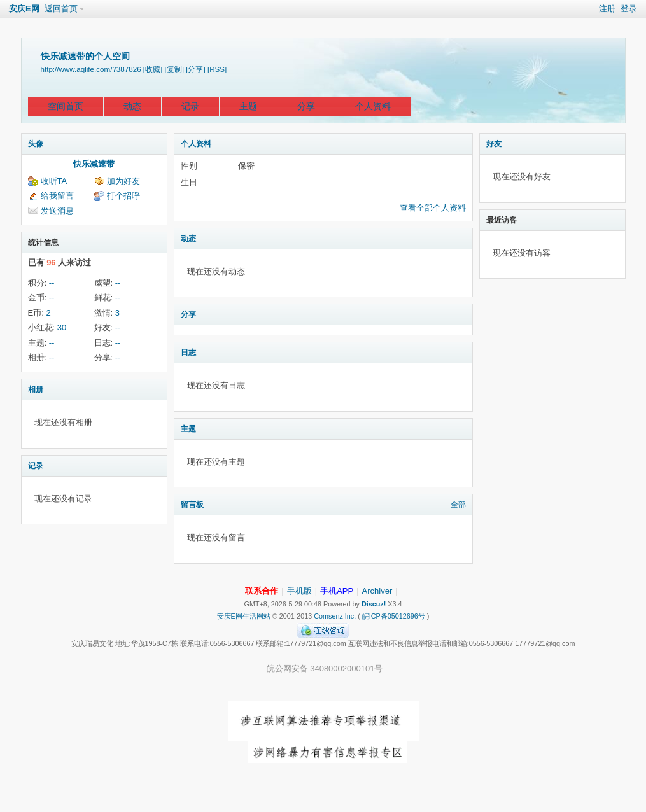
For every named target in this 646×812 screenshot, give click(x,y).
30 (62, 327)
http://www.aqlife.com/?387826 (91, 69)
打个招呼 (123, 196)
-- (52, 283)
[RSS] (217, 69)
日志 (188, 353)
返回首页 (61, 9)
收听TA (54, 181)
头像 (36, 144)
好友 (494, 144)
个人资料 (373, 107)
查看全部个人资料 (433, 208)
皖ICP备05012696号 (394, 616)
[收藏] (153, 69)
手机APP (337, 591)
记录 (190, 107)
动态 (132, 107)
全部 (458, 505)
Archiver (377, 591)
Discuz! (374, 604)
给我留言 (57, 196)
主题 (248, 107)
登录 (629, 9)
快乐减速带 (94, 164)
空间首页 (66, 107)
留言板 (192, 505)
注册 (607, 9)
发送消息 (57, 211)
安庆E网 (24, 9)
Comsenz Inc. (335, 616)
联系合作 (262, 591)
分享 (306, 107)
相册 (36, 389)
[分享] (195, 69)
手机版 (299, 591)
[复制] (174, 69)
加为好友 (123, 181)
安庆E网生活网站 (244, 616)
